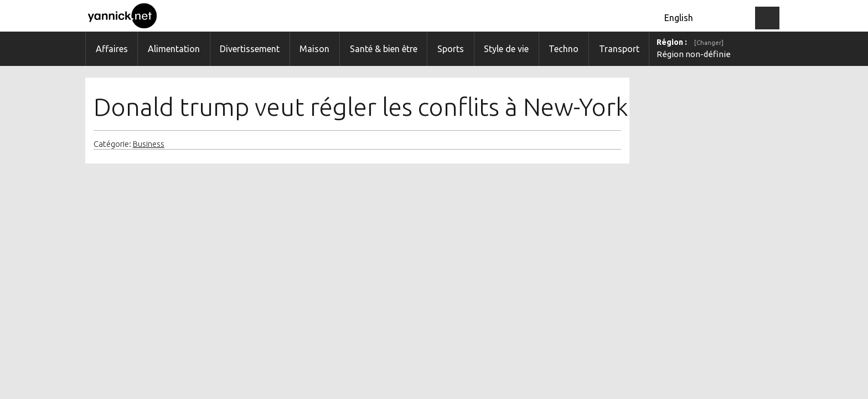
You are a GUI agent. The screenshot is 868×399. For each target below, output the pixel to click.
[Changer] (709, 43)
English (679, 18)
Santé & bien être (384, 49)
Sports (451, 49)
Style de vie (506, 49)
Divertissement (250, 49)
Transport (619, 49)
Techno (564, 49)
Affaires (112, 49)
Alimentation (174, 49)
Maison (314, 49)
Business (149, 144)
